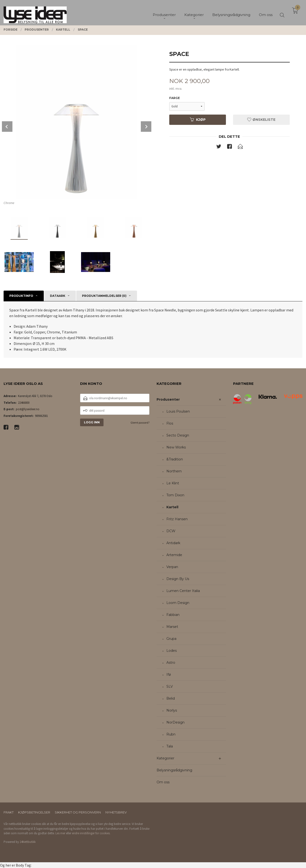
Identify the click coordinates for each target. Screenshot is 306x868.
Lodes (172, 651)
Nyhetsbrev (116, 812)
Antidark (173, 543)
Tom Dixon (175, 495)
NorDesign (175, 722)
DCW (171, 531)
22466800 (24, 403)
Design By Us (178, 579)
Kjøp (198, 120)
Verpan (172, 567)
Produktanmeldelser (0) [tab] (104, 296)
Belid (171, 698)
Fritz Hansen (177, 519)
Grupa (171, 639)
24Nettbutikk (28, 842)
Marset (172, 627)
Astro (171, 663)
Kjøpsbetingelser (34, 812)
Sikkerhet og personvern (78, 812)
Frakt (9, 812)
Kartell (172, 507)
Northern (174, 471)
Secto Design (178, 435)
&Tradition (175, 459)
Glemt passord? (140, 423)
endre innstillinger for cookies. (91, 833)
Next (146, 127)
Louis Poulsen (178, 411)
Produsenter (168, 399)
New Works (176, 447)
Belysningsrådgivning (174, 770)
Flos (170, 423)
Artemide (174, 555)
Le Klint (173, 483)
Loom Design (178, 603)
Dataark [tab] (58, 296)
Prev (7, 127)
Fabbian (173, 615)
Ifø (169, 674)
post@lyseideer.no (28, 409)
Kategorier (165, 758)
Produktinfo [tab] (21, 296)
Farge (175, 98)
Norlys (172, 710)
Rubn (171, 734)
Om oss (163, 782)
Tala (170, 746)
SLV (170, 686)
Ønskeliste (261, 120)
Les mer (60, 833)
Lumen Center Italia (183, 591)
